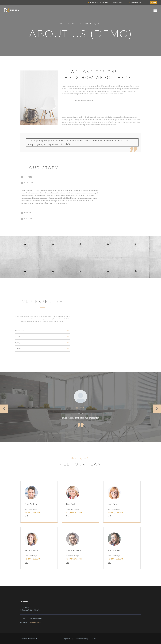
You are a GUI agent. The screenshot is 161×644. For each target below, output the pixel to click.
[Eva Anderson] (39, 548)
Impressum (67, 639)
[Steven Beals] (122, 548)
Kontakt (95, 639)
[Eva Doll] (80, 502)
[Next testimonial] (157, 409)
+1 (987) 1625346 (32, 512)
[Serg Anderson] (39, 502)
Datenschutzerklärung (81, 639)
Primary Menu (155, 10)
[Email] (26, 516)
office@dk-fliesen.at (137, 3)
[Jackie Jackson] (80, 548)
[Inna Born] (122, 502)
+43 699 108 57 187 (119, 3)
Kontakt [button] (153, 3)
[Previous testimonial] (4, 409)
